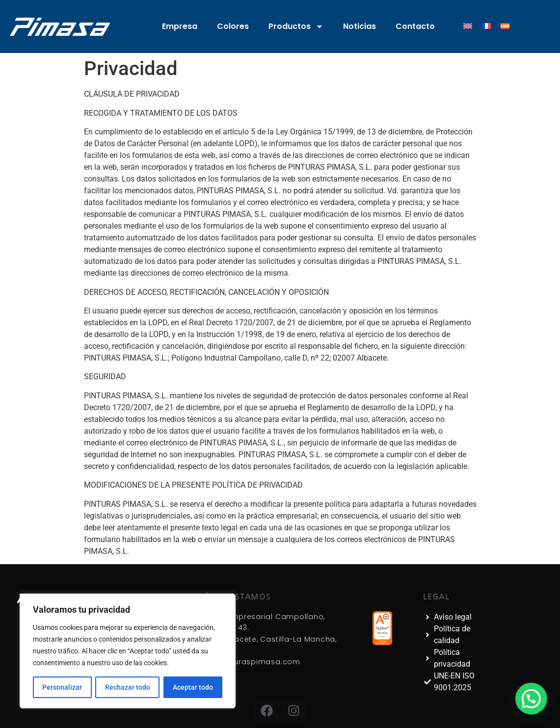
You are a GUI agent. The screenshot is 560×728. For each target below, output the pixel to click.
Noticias (360, 26)
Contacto (415, 26)
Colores (233, 26)
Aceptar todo (193, 687)
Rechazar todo (127, 687)
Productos (296, 26)
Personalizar (62, 687)
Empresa (180, 26)
